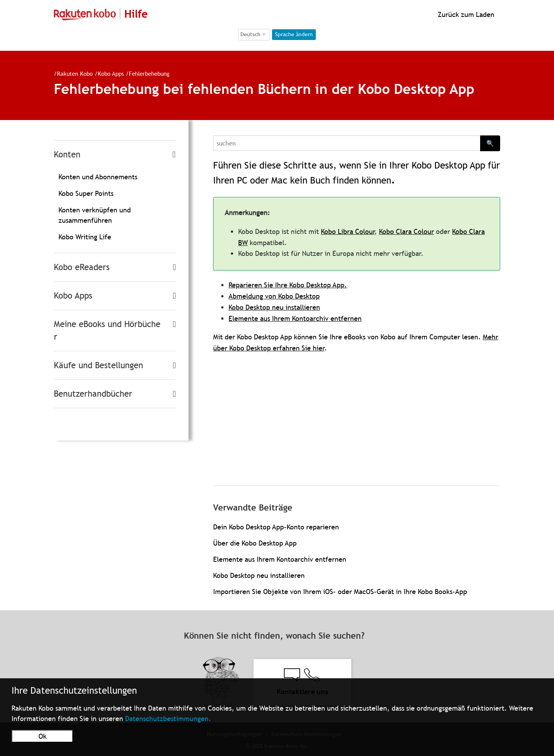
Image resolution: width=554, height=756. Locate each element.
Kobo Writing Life (85, 237)
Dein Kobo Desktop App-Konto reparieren (276, 527)
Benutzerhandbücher (93, 394)
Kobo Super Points (86, 193)
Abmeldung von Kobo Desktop (274, 296)
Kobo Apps (111, 73)
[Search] (347, 143)
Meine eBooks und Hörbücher (107, 330)
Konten (67, 154)
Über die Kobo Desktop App (255, 543)
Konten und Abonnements (98, 177)
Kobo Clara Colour (406, 231)
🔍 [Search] (490, 143)
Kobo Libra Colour (348, 231)
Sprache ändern (294, 34)
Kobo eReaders (82, 267)
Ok (43, 736)
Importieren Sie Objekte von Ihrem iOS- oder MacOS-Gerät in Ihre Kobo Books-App (340, 592)
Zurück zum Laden (465, 14)
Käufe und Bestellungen (98, 365)
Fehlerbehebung (149, 73)
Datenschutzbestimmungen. (168, 718)
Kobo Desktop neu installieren (274, 307)
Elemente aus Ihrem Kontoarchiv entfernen (295, 318)
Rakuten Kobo (75, 73)
